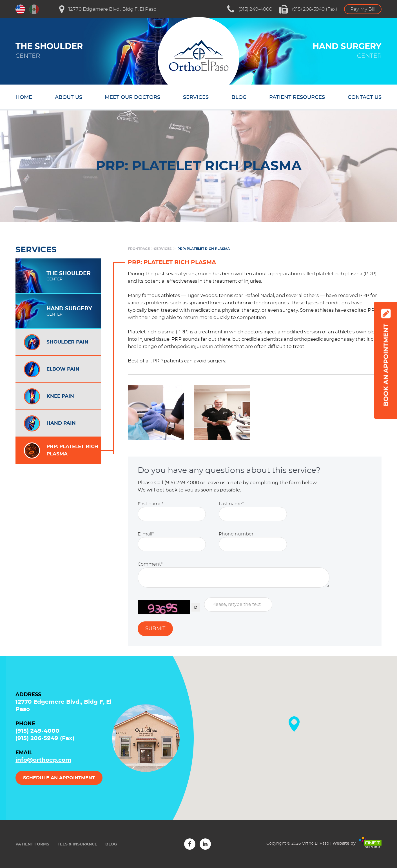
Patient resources (297, 98)
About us (69, 98)
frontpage (139, 249)
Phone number (236, 534)
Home (24, 98)
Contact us (365, 98)
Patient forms (32, 844)
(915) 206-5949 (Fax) (308, 9)
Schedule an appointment (59, 778)
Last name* (231, 504)
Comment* (150, 564)
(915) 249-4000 (250, 9)
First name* (150, 504)
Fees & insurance (77, 844)
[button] (294, 724)
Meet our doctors (132, 98)
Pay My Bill (363, 9)
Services (196, 98)
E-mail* (146, 534)
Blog (239, 98)
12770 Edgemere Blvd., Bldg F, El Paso (108, 9)
